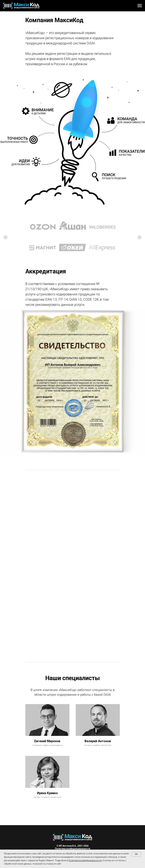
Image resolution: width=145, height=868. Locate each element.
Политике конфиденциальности (85, 860)
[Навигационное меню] (140, 6)
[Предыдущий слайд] (6, 237)
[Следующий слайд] (139, 237)
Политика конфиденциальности (73, 849)
